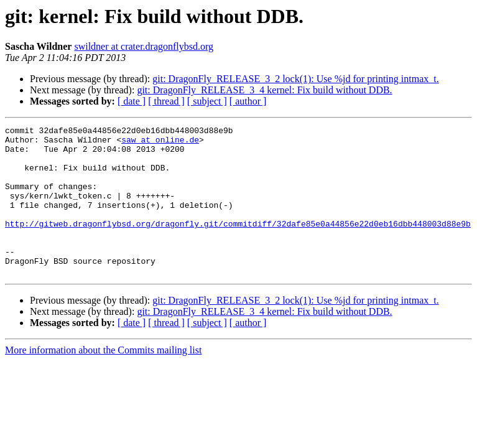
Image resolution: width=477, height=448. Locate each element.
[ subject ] (207, 101)
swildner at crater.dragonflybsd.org (144, 46)
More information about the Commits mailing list (103, 380)
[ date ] (132, 101)
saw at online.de (160, 143)
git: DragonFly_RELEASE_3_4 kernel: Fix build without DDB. (264, 90)
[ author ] (248, 101)
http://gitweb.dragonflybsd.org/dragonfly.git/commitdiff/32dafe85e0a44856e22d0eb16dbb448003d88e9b (238, 244)
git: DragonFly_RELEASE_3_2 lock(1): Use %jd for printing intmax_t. (295, 79)
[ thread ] (166, 101)
